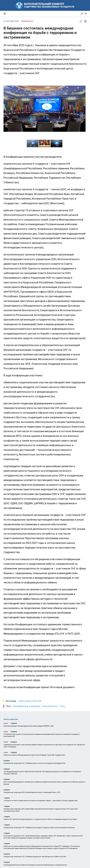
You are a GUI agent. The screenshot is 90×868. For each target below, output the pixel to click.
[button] (83, 80)
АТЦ (63, 706)
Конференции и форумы (27, 706)
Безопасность (50, 706)
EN (86, 14)
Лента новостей (11, 719)
